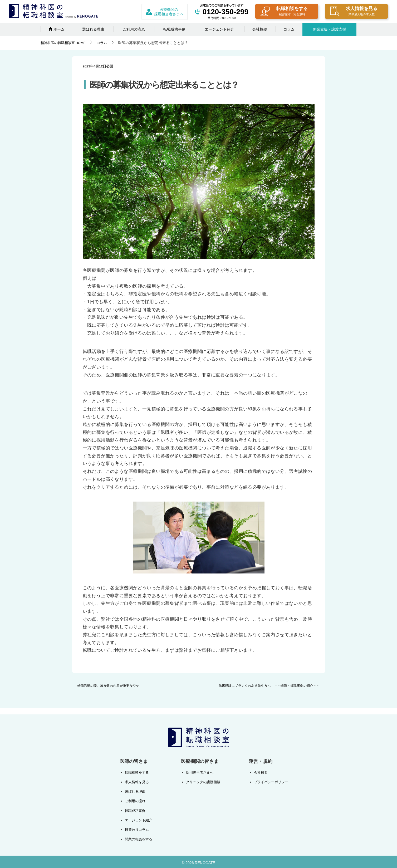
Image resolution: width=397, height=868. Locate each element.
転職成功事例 (174, 29)
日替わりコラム (138, 828)
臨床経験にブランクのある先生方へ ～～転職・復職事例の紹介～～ (269, 686)
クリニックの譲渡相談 (203, 782)
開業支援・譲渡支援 (330, 29)
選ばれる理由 (93, 29)
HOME (65, 43)
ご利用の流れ (134, 29)
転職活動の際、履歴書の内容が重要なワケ (109, 686)
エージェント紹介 (219, 29)
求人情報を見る (354, 12)
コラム (289, 29)
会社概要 (260, 29)
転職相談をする (284, 12)
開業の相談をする (140, 837)
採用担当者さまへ (199, 772)
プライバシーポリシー (270, 782)
